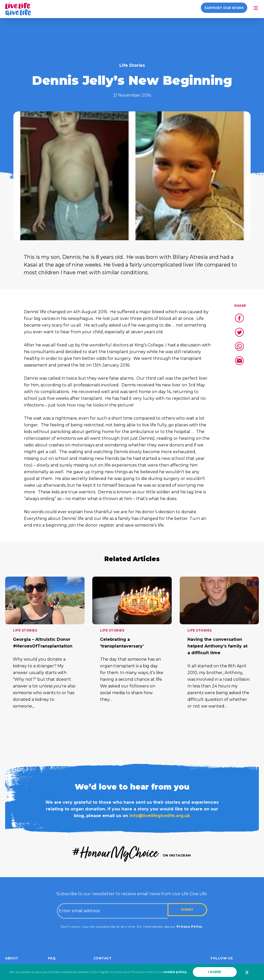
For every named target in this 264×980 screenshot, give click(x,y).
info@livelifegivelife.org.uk (160, 816)
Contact (103, 958)
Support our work (224, 8)
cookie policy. (175, 972)
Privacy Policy (189, 927)
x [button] (247, 972)
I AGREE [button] (215, 972)
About (12, 958)
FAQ (52, 958)
